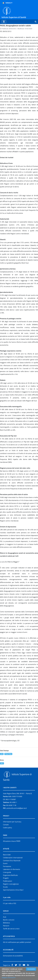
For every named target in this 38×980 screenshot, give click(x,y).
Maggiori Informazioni (9, 978)
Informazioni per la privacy (12, 822)
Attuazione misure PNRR (12, 841)
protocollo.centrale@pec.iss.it (17, 808)
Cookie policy (7, 828)
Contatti (6, 825)
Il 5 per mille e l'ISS (10, 903)
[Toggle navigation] (4, 22)
